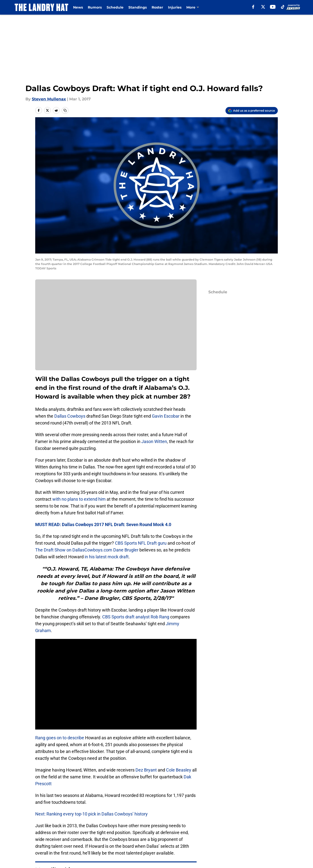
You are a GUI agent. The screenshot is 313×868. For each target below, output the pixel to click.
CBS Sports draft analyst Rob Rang (136, 617)
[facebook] (253, 7)
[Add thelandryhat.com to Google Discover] (252, 111)
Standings (138, 7)
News (78, 7)
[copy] (65, 110)
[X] (263, 7)
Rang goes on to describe (60, 738)
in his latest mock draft (107, 557)
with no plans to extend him (79, 499)
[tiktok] (283, 7)
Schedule (115, 7)
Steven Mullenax (49, 99)
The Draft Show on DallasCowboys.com (74, 550)
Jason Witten (154, 441)
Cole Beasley (179, 770)
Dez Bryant (146, 770)
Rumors (95, 7)
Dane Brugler (126, 550)
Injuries (175, 7)
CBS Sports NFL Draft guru (141, 543)
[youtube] (273, 7)
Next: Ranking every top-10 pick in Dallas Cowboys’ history (91, 814)
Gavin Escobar (166, 416)
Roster (157, 7)
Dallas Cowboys (70, 416)
